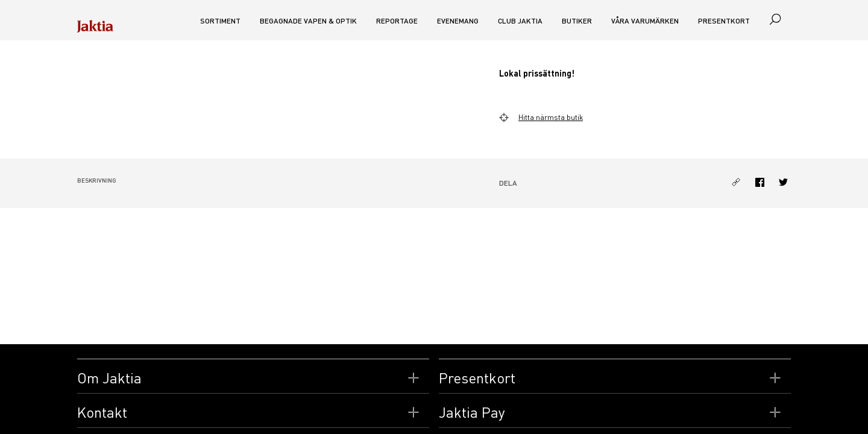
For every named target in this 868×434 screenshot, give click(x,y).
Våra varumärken (645, 21)
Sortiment (220, 21)
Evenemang (458, 21)
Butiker (577, 21)
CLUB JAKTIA (520, 21)
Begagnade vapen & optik (308, 21)
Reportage (397, 21)
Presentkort (724, 21)
